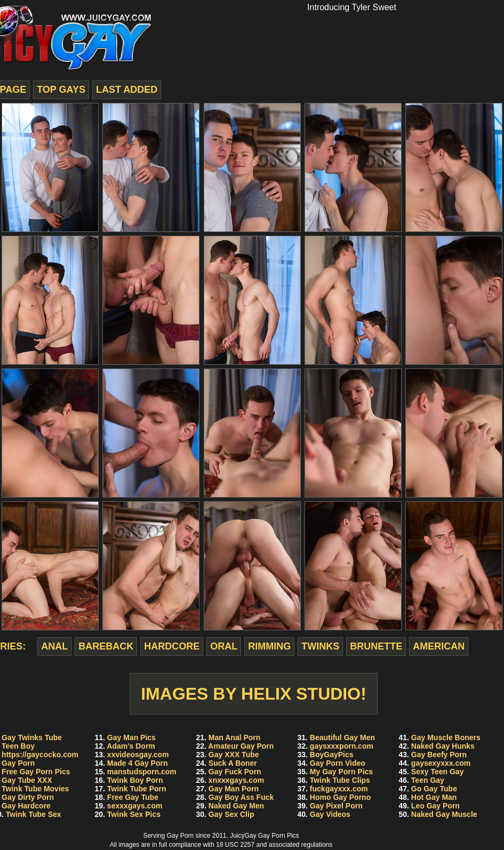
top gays (61, 90)
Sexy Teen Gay (438, 772)
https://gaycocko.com (40, 755)
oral (224, 646)
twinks (320, 646)
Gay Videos (330, 814)
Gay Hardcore (26, 806)
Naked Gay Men (236, 806)
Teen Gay (428, 780)
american (439, 646)
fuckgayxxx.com (339, 789)
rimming (269, 646)
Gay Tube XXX (27, 780)
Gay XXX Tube (234, 755)
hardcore (172, 646)
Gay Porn (18, 763)
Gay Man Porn (234, 789)
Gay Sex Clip (231, 814)
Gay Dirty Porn (28, 797)
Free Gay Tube (133, 797)
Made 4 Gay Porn (138, 763)
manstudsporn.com (142, 772)
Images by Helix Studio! (254, 694)
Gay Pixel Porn (336, 806)
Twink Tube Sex (34, 814)
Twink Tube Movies (35, 789)
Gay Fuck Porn (235, 772)
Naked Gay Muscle (444, 814)
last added (127, 90)
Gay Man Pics (131, 737)
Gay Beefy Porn (439, 755)
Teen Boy (18, 746)
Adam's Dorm (131, 746)
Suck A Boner (233, 763)
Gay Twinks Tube (32, 737)
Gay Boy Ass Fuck (241, 797)
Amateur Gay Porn (241, 746)
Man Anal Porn (235, 737)
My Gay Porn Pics (341, 772)
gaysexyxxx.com (441, 763)
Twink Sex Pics (134, 814)
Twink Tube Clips (340, 780)
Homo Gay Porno (340, 797)
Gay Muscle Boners (446, 737)
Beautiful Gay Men (342, 737)
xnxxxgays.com (236, 780)
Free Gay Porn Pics (36, 772)
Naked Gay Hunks (443, 746)
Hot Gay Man (434, 797)
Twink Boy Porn (135, 780)
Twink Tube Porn (137, 789)
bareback (106, 646)
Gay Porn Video (338, 763)
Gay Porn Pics (279, 836)
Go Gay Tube (434, 789)
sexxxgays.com (135, 806)
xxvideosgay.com (138, 755)
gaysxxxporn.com (342, 746)
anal (54, 646)
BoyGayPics (332, 755)
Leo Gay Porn (435, 806)
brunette (376, 646)
